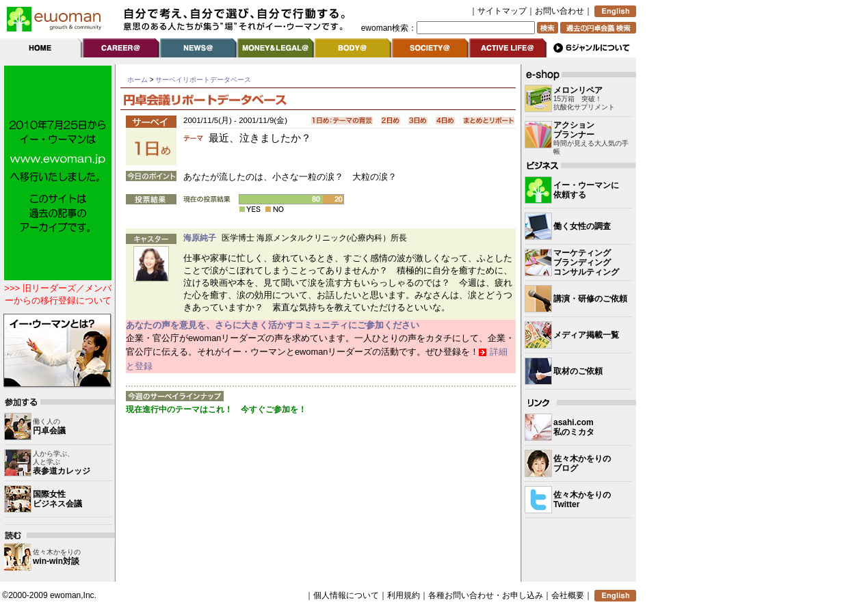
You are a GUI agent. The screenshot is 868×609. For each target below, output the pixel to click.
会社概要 (568, 595)
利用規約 (404, 595)
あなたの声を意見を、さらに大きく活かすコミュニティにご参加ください (273, 325)
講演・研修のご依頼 (590, 299)
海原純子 (200, 238)
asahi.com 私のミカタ (574, 427)
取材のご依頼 (578, 371)
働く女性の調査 (582, 226)
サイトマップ (502, 11)
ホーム (137, 80)
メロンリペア (578, 90)
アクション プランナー (574, 130)
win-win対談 (56, 561)
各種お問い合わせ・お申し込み (486, 595)
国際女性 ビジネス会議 (57, 499)
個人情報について (346, 595)
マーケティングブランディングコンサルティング (586, 262)
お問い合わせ (560, 11)
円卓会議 (49, 431)
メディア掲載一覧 (586, 335)
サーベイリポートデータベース (203, 80)
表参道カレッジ (62, 471)
